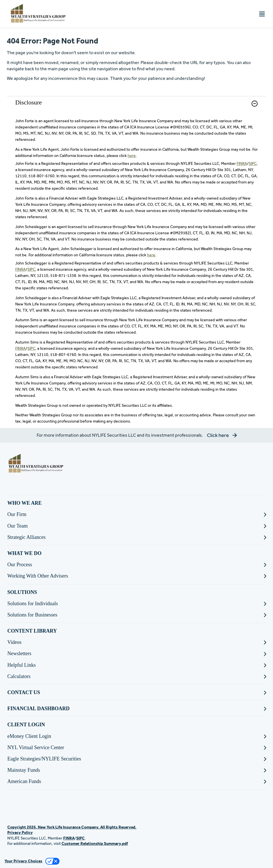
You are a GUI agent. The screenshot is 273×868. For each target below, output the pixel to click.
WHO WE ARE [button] (25, 503)
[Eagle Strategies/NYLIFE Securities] (136, 759)
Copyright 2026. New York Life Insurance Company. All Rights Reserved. (72, 827)
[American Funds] (136, 781)
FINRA (242, 163)
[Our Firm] (136, 514)
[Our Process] (136, 565)
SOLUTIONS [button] (22, 592)
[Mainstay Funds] (136, 770)
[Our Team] (136, 526)
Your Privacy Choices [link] (23, 861)
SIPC (253, 163)
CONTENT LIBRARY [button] (32, 631)
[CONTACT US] (136, 693)
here (132, 156)
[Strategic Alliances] (136, 537)
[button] (255, 104)
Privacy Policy (20, 832)
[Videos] (136, 642)
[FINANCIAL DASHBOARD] (136, 709)
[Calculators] (136, 676)
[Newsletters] (136, 654)
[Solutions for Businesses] (136, 615)
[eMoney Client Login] (136, 736)
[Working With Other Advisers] (136, 576)
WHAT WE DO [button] (24, 553)
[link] (136, 107)
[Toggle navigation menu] (262, 14)
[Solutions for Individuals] (136, 604)
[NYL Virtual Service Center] (136, 748)
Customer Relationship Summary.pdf (95, 843)
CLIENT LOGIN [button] (26, 725)
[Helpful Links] (136, 665)
